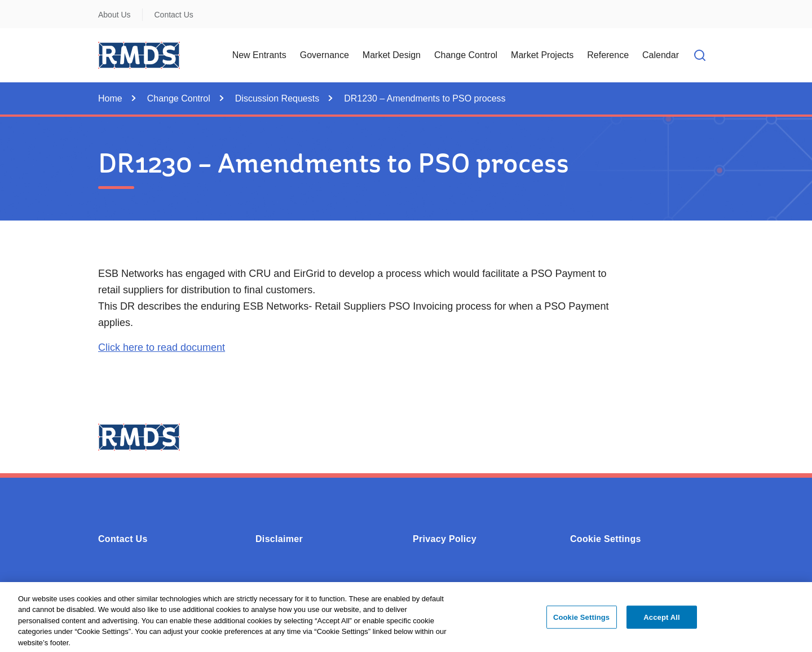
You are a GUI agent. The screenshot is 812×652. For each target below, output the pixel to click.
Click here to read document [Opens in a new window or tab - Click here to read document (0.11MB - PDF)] (162, 347)
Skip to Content (18, 7)
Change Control (179, 98)
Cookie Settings (606, 539)
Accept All (661, 620)
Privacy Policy (445, 539)
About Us (114, 15)
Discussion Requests (277, 98)
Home (110, 98)
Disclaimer (279, 539)
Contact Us (174, 15)
